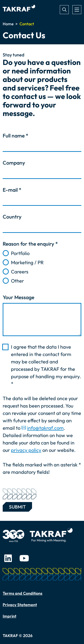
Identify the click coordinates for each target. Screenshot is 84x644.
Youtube (24, 558)
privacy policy (26, 450)
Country (12, 217)
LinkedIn (8, 558)
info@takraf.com (45, 428)
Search (64, 10)
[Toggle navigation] (77, 10)
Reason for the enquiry (30, 244)
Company (14, 163)
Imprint (10, 616)
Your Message (18, 297)
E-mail (12, 190)
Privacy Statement (20, 605)
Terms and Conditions (23, 593)
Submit (17, 506)
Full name (15, 136)
